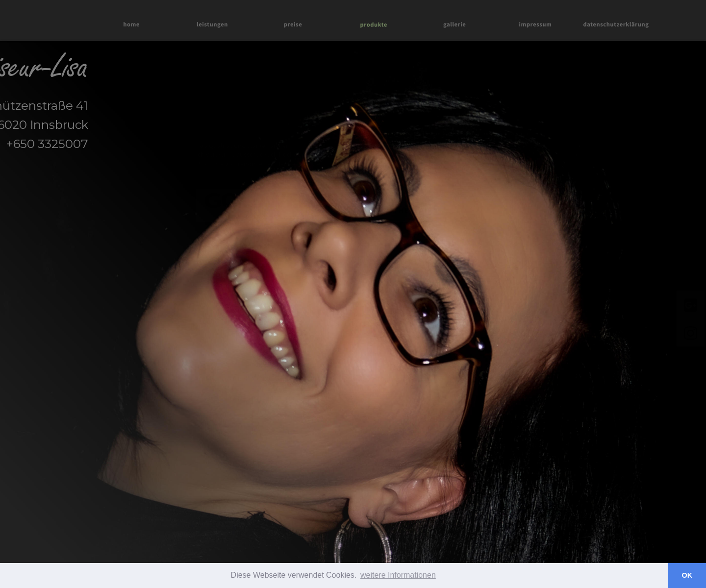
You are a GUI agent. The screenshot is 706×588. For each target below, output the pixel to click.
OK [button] (687, 575)
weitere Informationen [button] (398, 575)
